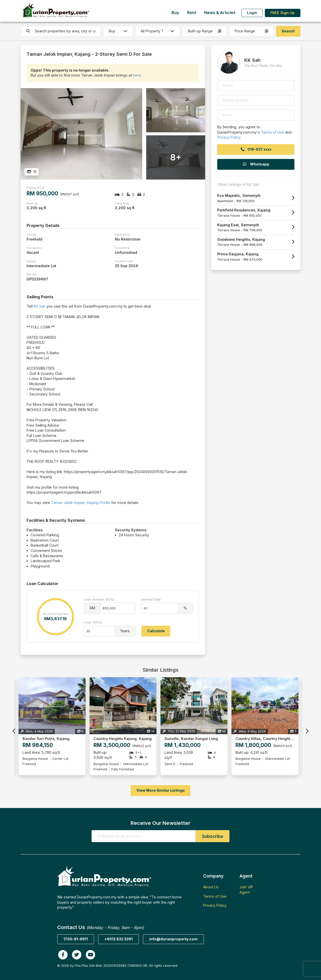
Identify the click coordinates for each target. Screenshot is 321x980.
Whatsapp (256, 164)
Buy (175, 13)
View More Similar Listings (161, 790)
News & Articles (220, 13)
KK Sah (39, 306)
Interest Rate (151, 599)
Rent (192, 13)
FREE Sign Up (283, 13)
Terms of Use (272, 132)
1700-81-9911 (76, 939)
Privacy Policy (229, 137)
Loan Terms (93, 622)
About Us (211, 887)
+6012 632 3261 (118, 939)
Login (252, 13)
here (137, 75)
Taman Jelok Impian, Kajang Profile (81, 503)
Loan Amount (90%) (99, 599)
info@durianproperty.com (173, 939)
